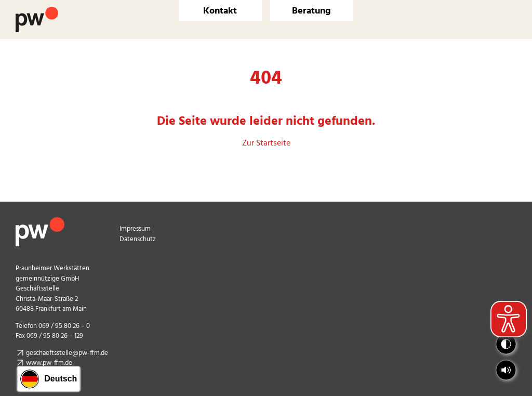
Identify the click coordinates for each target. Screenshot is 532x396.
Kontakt (220, 11)
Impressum (135, 229)
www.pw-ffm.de (49, 363)
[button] (506, 370)
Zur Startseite (266, 143)
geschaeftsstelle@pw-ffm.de (67, 353)
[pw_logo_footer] (40, 221)
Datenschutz (138, 239)
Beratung (311, 11)
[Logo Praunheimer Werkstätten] (37, 11)
